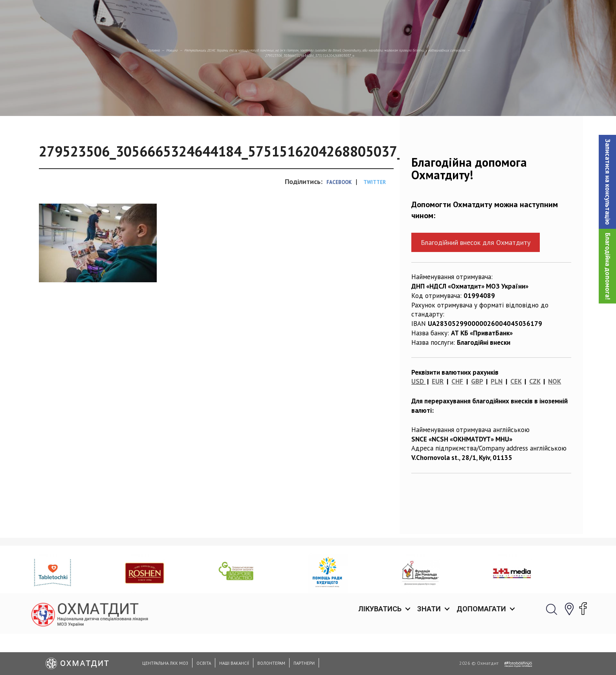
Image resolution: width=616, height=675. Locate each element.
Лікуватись (380, 16)
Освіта (204, 663)
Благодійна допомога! (608, 266)
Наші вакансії (234, 663)
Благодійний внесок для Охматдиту (476, 283)
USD (418, 422)
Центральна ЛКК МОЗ (165, 663)
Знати (429, 16)
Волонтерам (271, 663)
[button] (607, 182)
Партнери (304, 663)
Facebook (339, 222)
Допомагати (481, 16)
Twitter (375, 222)
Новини (53, 88)
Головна (19, 88)
